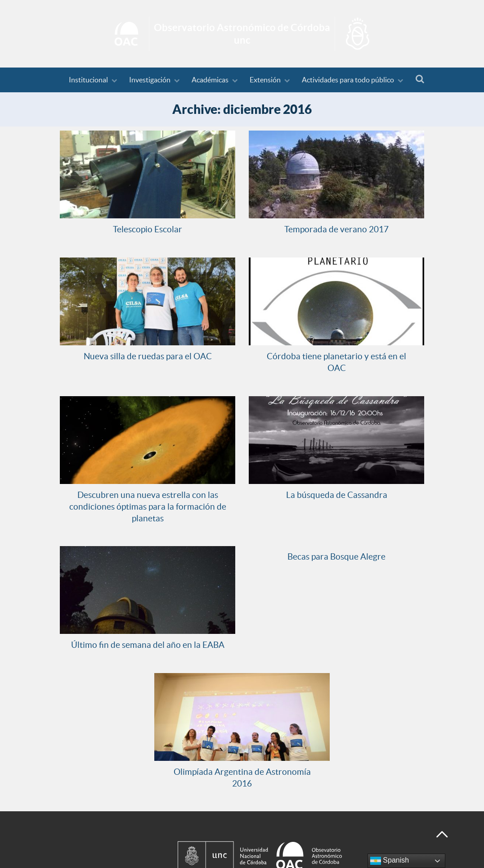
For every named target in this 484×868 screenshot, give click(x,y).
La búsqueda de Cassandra (337, 495)
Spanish (390, 861)
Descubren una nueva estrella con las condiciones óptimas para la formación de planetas (148, 506)
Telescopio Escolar (148, 229)
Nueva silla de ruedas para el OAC (148, 356)
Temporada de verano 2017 (336, 229)
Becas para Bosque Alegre (336, 556)
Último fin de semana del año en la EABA (148, 645)
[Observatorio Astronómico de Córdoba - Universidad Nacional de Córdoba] (298, 836)
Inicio (242, 34)
